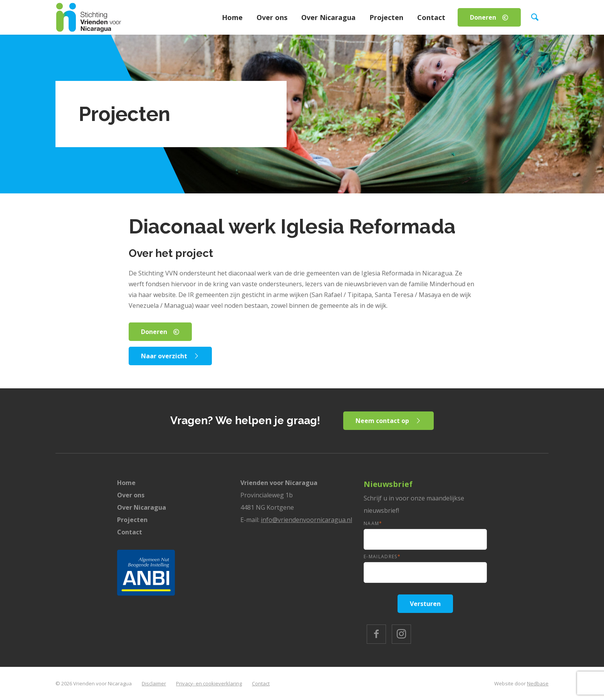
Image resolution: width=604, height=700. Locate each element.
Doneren (483, 17)
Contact (431, 17)
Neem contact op (382, 421)
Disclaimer (154, 683)
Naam (373, 523)
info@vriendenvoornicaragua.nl (306, 520)
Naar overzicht (164, 356)
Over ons (272, 17)
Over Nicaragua (328, 17)
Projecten (386, 17)
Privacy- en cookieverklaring (209, 683)
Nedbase (538, 683)
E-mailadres (382, 556)
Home (232, 17)
